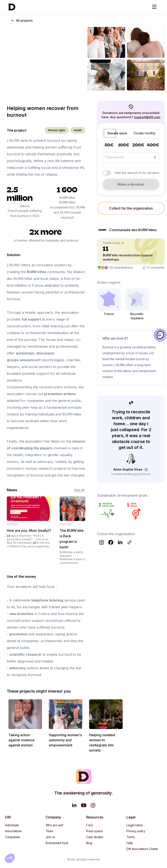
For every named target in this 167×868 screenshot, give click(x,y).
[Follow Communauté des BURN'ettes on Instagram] (101, 542)
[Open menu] (154, 7)
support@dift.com (147, 117)
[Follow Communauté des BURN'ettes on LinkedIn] (120, 542)
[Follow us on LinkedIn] (74, 805)
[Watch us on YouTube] (84, 805)
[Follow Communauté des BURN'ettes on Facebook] (111, 542)
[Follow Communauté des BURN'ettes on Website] (129, 542)
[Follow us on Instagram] (93, 805)
